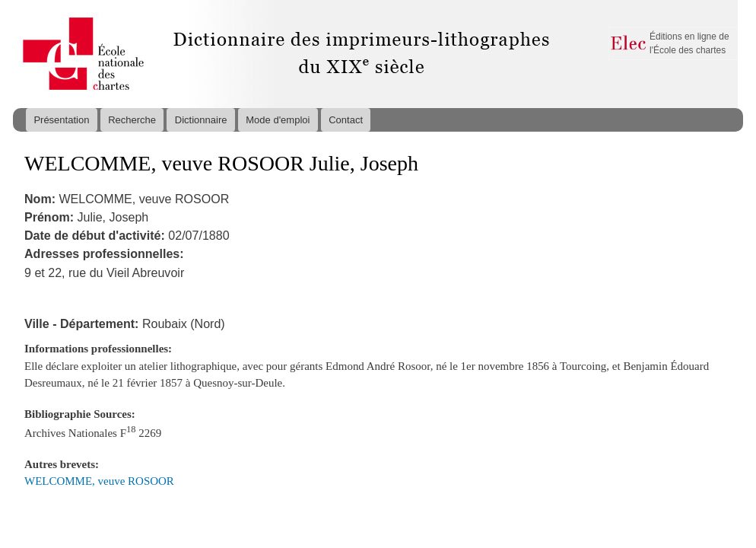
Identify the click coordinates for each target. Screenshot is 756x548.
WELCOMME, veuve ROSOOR (99, 481)
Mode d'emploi (278, 120)
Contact (346, 120)
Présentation (61, 120)
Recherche (132, 120)
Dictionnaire (201, 120)
